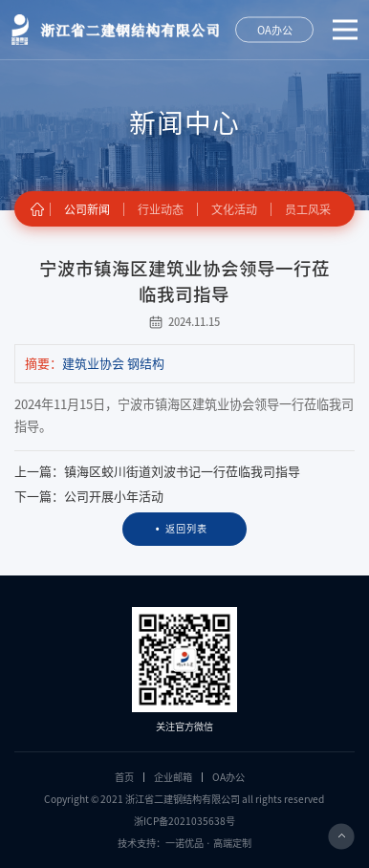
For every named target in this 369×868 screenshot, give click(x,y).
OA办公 (228, 777)
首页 (124, 777)
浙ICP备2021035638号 (184, 821)
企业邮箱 (173, 777)
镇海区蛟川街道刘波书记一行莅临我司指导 (182, 472)
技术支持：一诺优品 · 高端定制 (184, 843)
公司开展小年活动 (114, 497)
